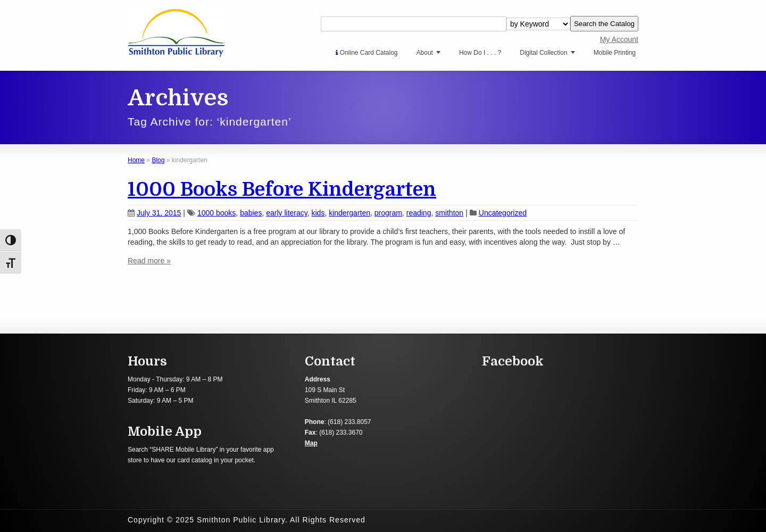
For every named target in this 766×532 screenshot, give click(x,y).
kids (318, 213)
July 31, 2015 (154, 213)
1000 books (217, 213)
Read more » (149, 261)
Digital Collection (543, 53)
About (425, 53)
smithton (449, 213)
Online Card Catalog (367, 53)
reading (419, 213)
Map (311, 443)
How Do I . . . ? (480, 53)
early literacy (287, 213)
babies (251, 213)
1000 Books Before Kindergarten (282, 190)
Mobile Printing (615, 53)
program (388, 213)
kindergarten (349, 213)
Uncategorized (503, 213)
